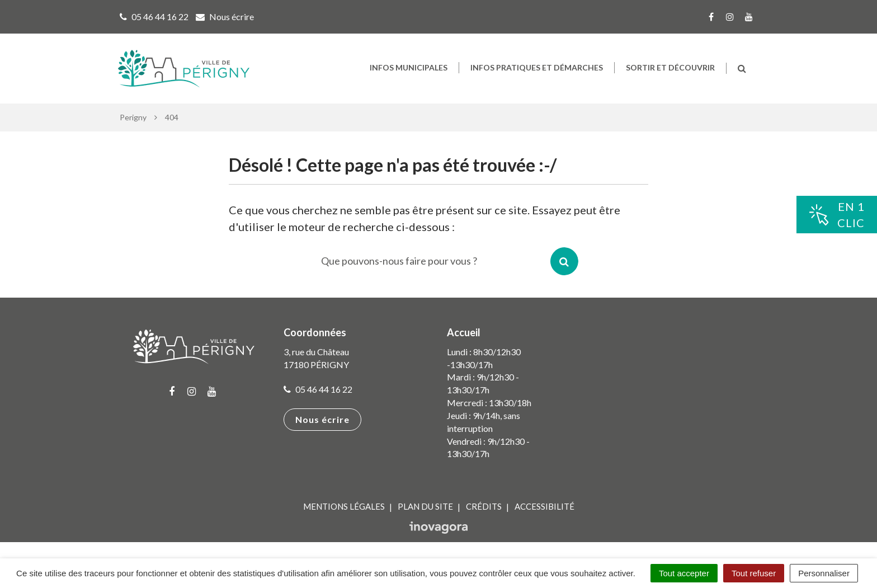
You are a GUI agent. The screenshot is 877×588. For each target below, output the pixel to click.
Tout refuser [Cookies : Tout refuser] (754, 573)
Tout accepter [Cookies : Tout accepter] (684, 573)
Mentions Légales (344, 506)
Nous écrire (322, 419)
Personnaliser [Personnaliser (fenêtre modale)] (824, 573)
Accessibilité (544, 506)
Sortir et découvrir (670, 67)
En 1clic (837, 215)
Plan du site (425, 506)
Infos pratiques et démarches (537, 67)
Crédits (484, 506)
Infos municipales (409, 67)
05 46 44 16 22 (318, 389)
